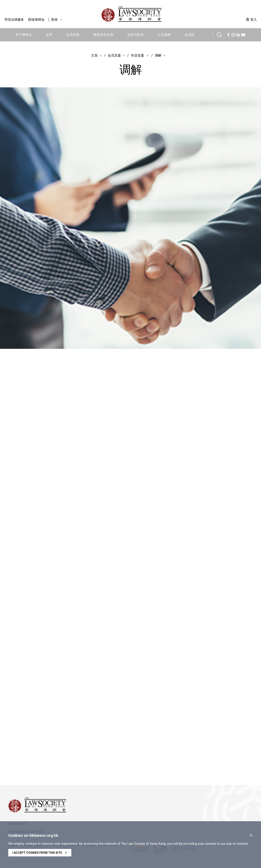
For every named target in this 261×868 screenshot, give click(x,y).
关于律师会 (24, 35)
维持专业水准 (103, 35)
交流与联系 (135, 35)
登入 (254, 20)
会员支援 (73, 35)
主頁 (94, 56)
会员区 (190, 35)
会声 (49, 35)
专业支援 (138, 56)
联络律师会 (36, 20)
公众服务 (164, 35)
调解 (158, 56)
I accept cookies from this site (40, 853)
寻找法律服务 (14, 20)
